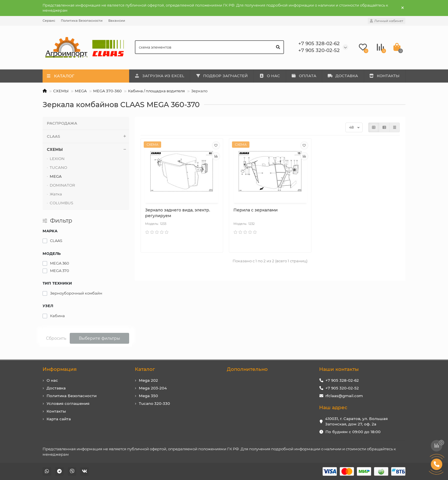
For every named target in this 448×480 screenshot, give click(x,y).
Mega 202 (148, 380)
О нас (52, 380)
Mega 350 (148, 396)
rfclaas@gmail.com (344, 396)
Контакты (56, 411)
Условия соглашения (68, 403)
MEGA (81, 91)
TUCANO (58, 167)
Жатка (56, 194)
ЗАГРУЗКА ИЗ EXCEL (159, 76)
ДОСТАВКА (343, 76)
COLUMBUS (61, 203)
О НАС (270, 76)
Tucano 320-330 (154, 403)
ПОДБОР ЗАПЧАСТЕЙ (222, 76)
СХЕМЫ (61, 91)
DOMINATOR (62, 185)
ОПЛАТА (304, 76)
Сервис (49, 21)
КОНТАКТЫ (385, 76)
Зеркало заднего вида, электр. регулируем (178, 213)
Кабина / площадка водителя (156, 91)
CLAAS (88, 136)
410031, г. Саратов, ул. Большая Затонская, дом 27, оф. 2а (356, 421)
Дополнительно (247, 369)
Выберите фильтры (99, 338)
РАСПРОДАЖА (62, 123)
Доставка (56, 388)
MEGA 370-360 (107, 91)
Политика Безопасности (82, 21)
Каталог (145, 369)
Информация (60, 369)
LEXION (57, 159)
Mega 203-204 (153, 388)
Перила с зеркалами (256, 210)
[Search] (210, 47)
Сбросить (56, 338)
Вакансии (117, 21)
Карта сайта (59, 419)
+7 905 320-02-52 (342, 388)
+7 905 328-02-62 (342, 380)
